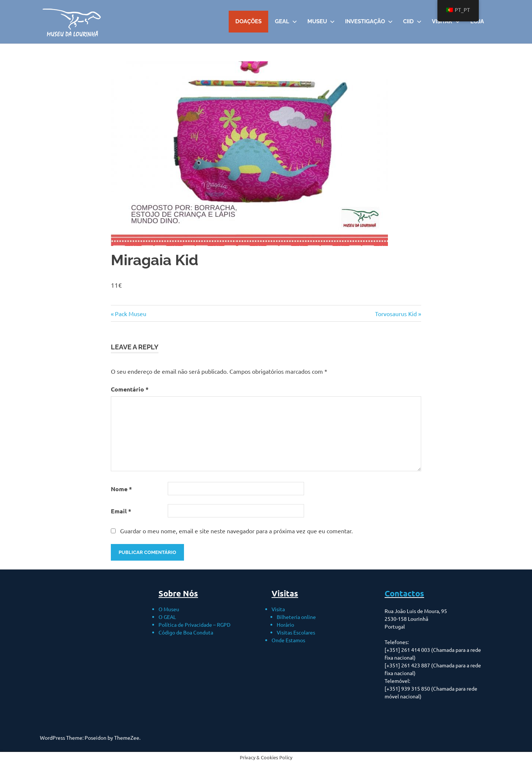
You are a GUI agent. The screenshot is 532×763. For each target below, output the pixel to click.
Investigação (369, 21)
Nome (121, 489)
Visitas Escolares (296, 632)
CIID (412, 21)
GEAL (286, 21)
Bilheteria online (296, 617)
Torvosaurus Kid (396, 314)
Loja (477, 21)
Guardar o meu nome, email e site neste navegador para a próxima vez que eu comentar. (236, 531)
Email (121, 511)
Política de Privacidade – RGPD (195, 625)
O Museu (169, 609)
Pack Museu (130, 314)
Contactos (404, 593)
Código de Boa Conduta (186, 632)
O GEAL (167, 617)
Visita (278, 609)
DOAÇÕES (248, 21)
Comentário (130, 389)
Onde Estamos (288, 640)
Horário (285, 625)
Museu (321, 21)
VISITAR (446, 21)
